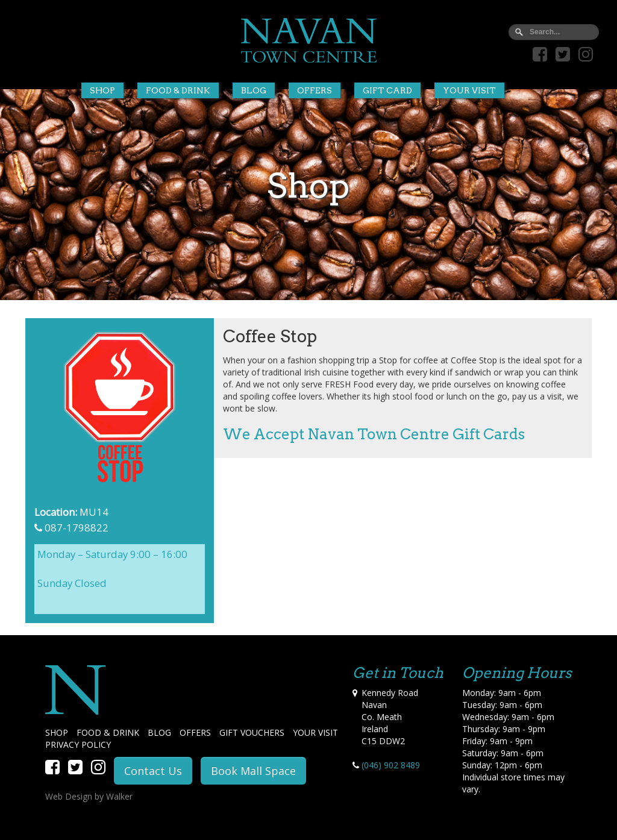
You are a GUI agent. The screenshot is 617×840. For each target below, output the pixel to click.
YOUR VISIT (315, 732)
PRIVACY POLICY (78, 744)
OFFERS (195, 732)
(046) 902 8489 (391, 765)
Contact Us (153, 771)
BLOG (159, 732)
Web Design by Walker (89, 796)
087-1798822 (77, 528)
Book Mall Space (253, 771)
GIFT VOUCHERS (252, 732)
